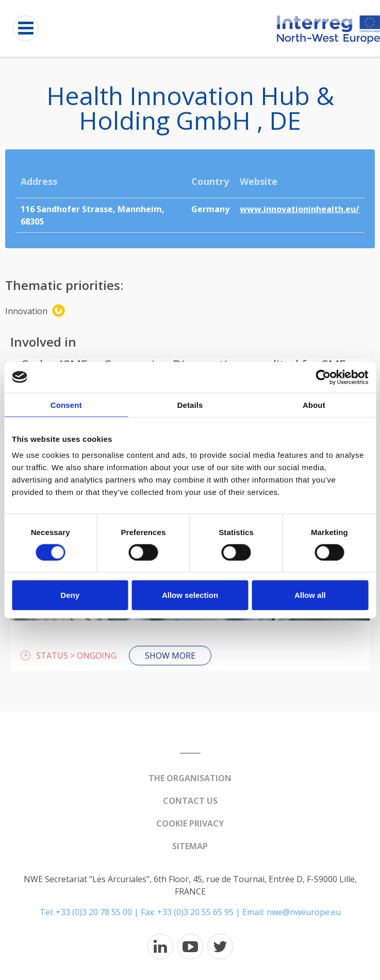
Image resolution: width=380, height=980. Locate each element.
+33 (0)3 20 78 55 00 (94, 912)
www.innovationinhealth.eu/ (300, 209)
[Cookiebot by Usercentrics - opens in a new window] (323, 377)
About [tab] (314, 405)
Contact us (190, 801)
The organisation (190, 778)
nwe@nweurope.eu (304, 912)
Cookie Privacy (190, 823)
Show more (170, 656)
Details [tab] (190, 405)
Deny (70, 595)
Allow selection (190, 595)
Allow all (310, 595)
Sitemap (190, 846)
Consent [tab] (66, 405)
